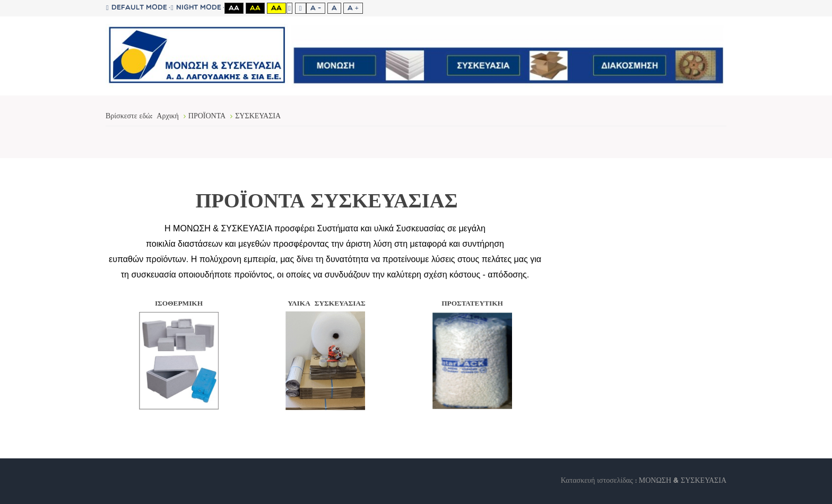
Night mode (196, 8)
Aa (234, 8)
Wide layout (301, 8)
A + (353, 8)
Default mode (137, 8)
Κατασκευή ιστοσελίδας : (600, 481)
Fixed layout (289, 8)
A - (316, 8)
